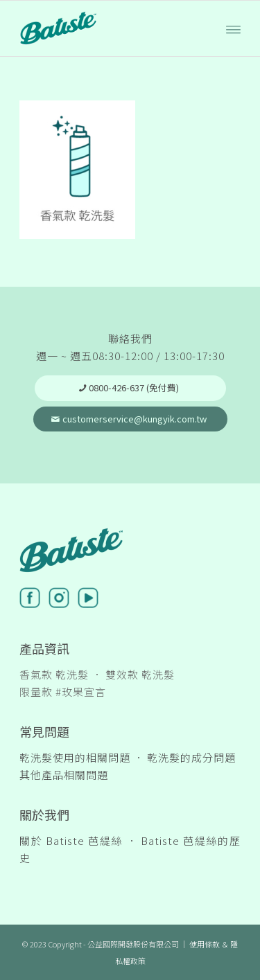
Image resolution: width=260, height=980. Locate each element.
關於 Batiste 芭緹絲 (71, 840)
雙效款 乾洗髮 (140, 674)
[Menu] (233, 28)
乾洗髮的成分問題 (191, 757)
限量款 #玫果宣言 (63, 692)
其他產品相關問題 (64, 775)
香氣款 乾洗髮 (54, 674)
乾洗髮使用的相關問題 (75, 757)
